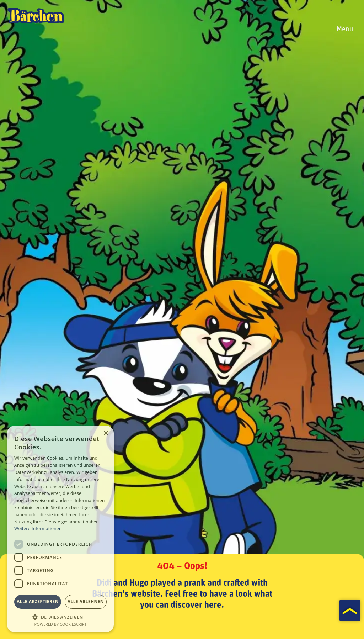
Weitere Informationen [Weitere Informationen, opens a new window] (38, 529)
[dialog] (60, 529)
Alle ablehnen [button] (86, 601)
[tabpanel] (182, 319)
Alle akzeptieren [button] (38, 601)
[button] (60, 617)
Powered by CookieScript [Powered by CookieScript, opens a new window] (61, 624)
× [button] (106, 434)
